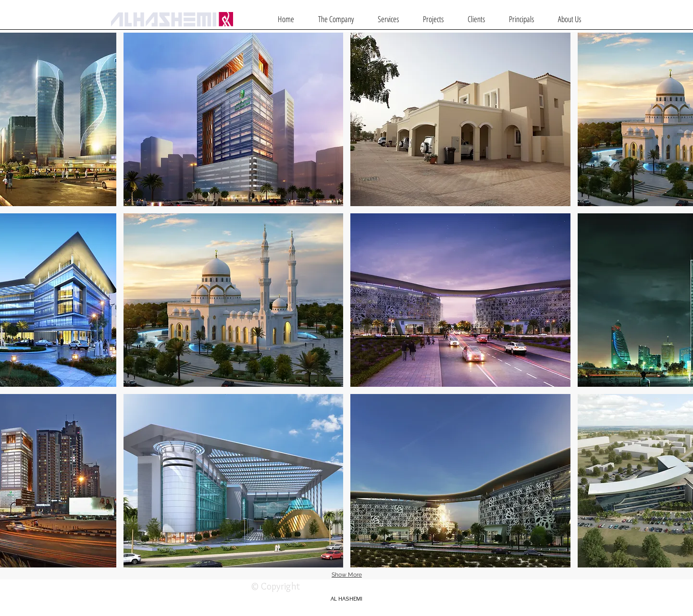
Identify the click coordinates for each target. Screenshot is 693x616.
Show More (347, 575)
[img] (460, 119)
